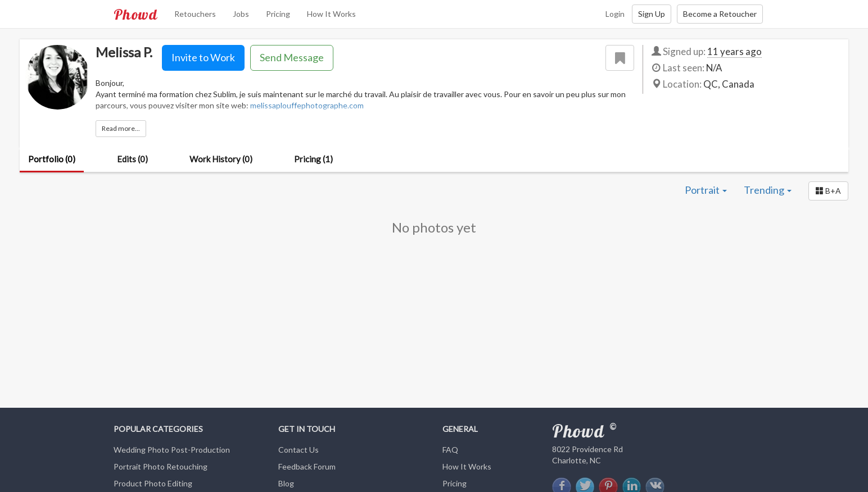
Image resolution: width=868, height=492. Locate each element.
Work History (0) (221, 159)
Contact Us (299, 450)
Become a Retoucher (720, 14)
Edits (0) (132, 159)
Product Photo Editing (153, 483)
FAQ (450, 450)
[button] (828, 191)
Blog (286, 483)
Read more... (121, 128)
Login (615, 14)
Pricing (278, 14)
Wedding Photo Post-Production (172, 450)
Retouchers (195, 14)
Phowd (135, 14)
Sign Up (652, 14)
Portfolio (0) (52, 159)
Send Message (292, 57)
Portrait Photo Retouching (161, 466)
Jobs (241, 14)
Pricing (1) (313, 159)
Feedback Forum (307, 466)
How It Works (331, 14)
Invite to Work (203, 57)
